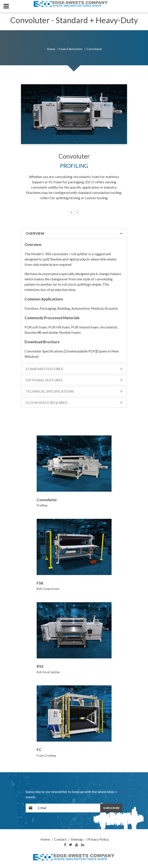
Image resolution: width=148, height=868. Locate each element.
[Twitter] (71, 845)
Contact (60, 839)
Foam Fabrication (71, 49)
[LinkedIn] (83, 845)
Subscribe (111, 808)
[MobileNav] (6, 6)
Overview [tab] (75, 234)
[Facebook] (65, 845)
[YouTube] (77, 845)
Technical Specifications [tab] (75, 392)
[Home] (74, 857)
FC (39, 750)
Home (51, 49)
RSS (40, 666)
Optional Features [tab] (75, 381)
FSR (40, 583)
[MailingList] (68, 808)
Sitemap (77, 839)
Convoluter (47, 500)
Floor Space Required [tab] (75, 403)
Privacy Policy (98, 839)
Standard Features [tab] (75, 370)
